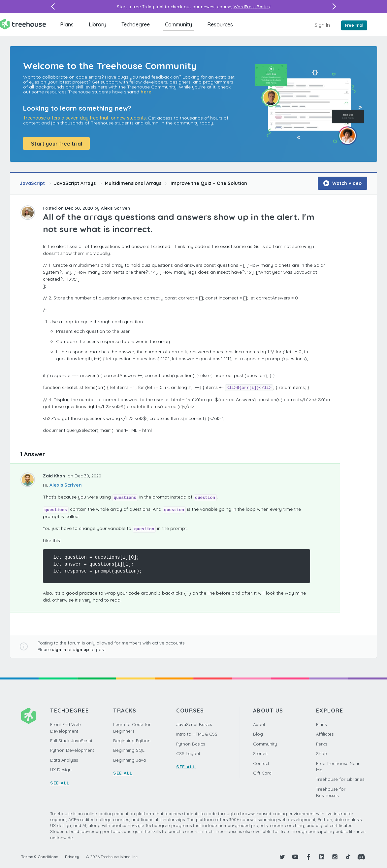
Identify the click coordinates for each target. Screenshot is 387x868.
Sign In (322, 25)
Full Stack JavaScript (71, 741)
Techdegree (136, 24)
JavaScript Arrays (75, 183)
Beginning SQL (129, 750)
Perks (322, 744)
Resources (220, 24)
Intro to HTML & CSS (197, 734)
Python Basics (191, 744)
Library (97, 24)
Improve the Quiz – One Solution (209, 183)
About (259, 724)
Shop (322, 753)
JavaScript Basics (194, 724)
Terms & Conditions (40, 857)
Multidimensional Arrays (133, 183)
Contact (261, 763)
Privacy (72, 857)
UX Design (61, 770)
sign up (81, 649)
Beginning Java (129, 760)
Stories (260, 753)
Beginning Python (132, 741)
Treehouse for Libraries (340, 779)
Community (178, 24)
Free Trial (354, 25)
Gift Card (262, 773)
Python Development (72, 750)
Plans (67, 24)
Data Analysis (64, 760)
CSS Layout (188, 753)
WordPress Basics (252, 7)
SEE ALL (60, 783)
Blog (258, 734)
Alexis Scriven (66, 485)
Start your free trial (57, 144)
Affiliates (325, 734)
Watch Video (342, 183)
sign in (59, 649)
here (146, 92)
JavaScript (32, 183)
